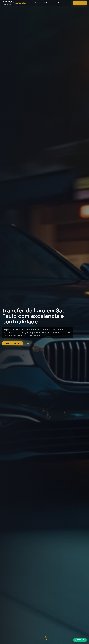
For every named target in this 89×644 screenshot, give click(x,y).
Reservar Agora (80, 3)
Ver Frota (31, 343)
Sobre (53, 3)
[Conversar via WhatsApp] (80, 640)
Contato (61, 3)
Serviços (38, 3)
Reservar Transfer (12, 343)
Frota (46, 3)
